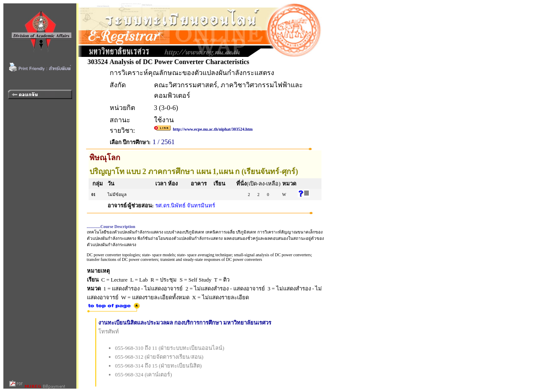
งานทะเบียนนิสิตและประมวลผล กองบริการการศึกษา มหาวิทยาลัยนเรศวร (185, 323)
